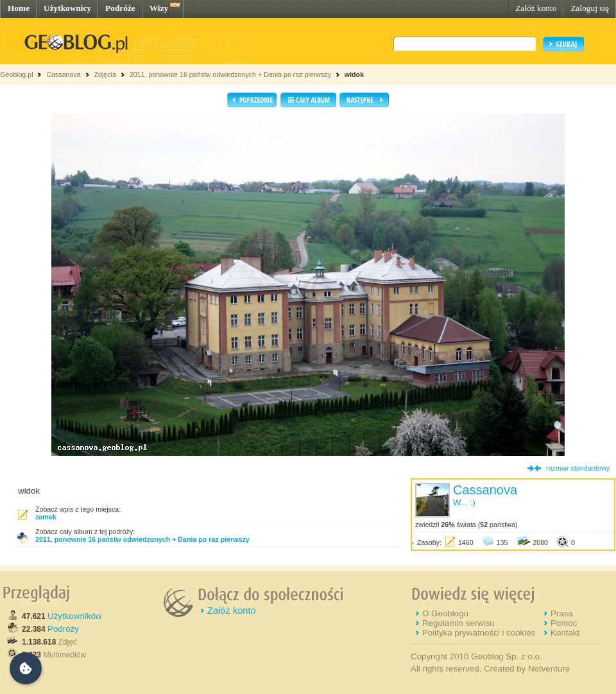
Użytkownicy (67, 8)
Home (19, 8)
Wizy (159, 8)
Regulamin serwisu (458, 623)
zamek (46, 517)
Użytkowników (74, 616)
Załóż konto (536, 8)
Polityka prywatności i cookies (479, 633)
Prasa (562, 613)
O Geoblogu (445, 613)
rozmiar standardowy (578, 468)
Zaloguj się (590, 8)
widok (354, 74)
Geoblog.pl (17, 74)
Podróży (63, 629)
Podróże (120, 8)
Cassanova (63, 74)
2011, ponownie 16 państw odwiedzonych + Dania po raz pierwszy (230, 74)
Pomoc (564, 623)
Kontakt (565, 633)
